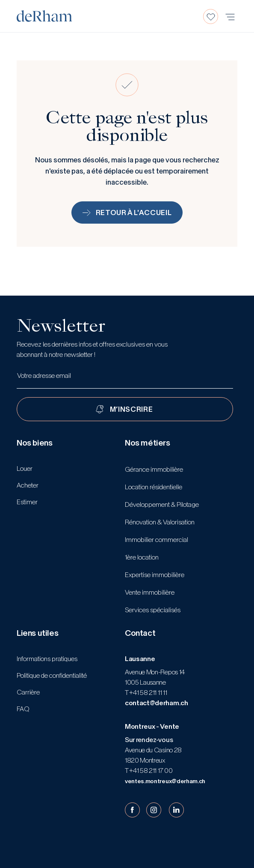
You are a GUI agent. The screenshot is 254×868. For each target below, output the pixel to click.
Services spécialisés (153, 610)
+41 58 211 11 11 (148, 693)
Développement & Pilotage (162, 504)
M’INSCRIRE (131, 409)
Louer (25, 468)
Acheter (28, 485)
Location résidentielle (154, 487)
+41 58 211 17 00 (151, 771)
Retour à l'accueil (127, 213)
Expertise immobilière (155, 575)
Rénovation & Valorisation (160, 522)
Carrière (28, 692)
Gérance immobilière (154, 469)
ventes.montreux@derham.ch (165, 781)
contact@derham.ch (157, 703)
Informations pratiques (47, 659)
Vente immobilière (150, 592)
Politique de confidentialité (52, 675)
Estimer (27, 502)
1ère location (142, 557)
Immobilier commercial (157, 540)
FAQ (23, 709)
